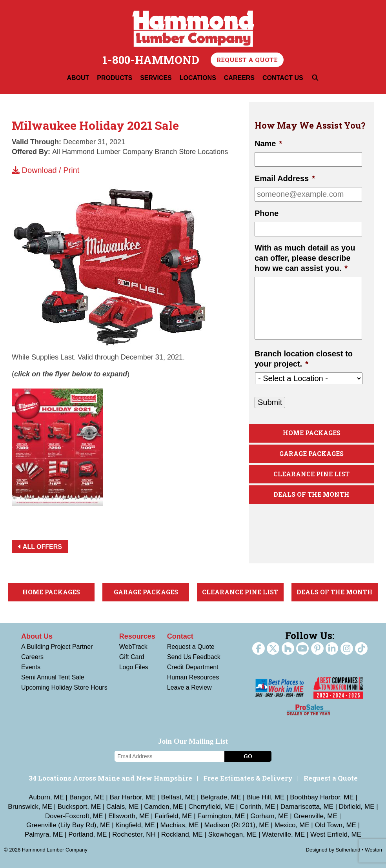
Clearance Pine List (311, 474)
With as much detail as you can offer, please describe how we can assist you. (305, 258)
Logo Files (134, 667)
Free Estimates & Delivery (248, 778)
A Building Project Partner (57, 647)
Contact (180, 636)
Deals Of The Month (311, 494)
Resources (137, 636)
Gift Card (132, 657)
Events (31, 667)
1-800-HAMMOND (151, 60)
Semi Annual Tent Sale (53, 677)
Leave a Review (189, 687)
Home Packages (312, 433)
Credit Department (193, 667)
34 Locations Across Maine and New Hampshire (110, 778)
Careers (32, 657)
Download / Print (46, 170)
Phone (267, 213)
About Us (37, 636)
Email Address (285, 178)
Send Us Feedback (194, 657)
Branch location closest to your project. (304, 359)
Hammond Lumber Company (193, 29)
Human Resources (193, 677)
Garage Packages (311, 454)
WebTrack (133, 647)
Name (268, 143)
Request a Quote (247, 60)
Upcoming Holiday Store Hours (64, 687)
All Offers (40, 547)
